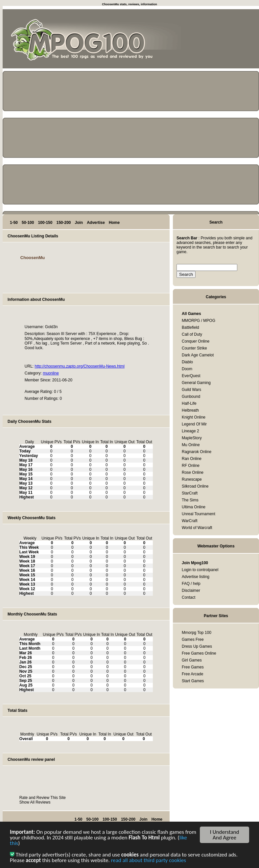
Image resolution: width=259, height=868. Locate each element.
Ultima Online (194, 507)
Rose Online (193, 472)
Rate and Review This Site (43, 798)
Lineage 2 (190, 431)
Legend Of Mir (194, 424)
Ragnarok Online (197, 452)
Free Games (193, 667)
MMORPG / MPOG (199, 321)
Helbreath (190, 410)
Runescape (192, 479)
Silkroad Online (195, 486)
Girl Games (192, 660)
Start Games (193, 681)
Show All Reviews (35, 802)
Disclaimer (191, 591)
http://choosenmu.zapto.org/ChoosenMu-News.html (79, 366)
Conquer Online (196, 341)
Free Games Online (199, 653)
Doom (187, 369)
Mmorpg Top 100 (197, 633)
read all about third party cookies (149, 862)
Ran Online (192, 459)
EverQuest (191, 376)
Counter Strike (194, 348)
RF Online (191, 466)
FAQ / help (191, 584)
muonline (51, 373)
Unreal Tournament (199, 514)
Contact (188, 597)
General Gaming (196, 383)
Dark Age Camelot (198, 355)
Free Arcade (192, 674)
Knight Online (194, 417)
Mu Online (191, 445)
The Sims (190, 500)
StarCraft (190, 493)
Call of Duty (192, 334)
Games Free (193, 639)
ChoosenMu (33, 258)
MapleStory (192, 438)
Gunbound (191, 397)
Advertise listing (196, 577)
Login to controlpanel (200, 570)
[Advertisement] (229, 40)
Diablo (187, 362)
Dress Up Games (197, 646)
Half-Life (189, 403)
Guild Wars (191, 390)
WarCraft (190, 521)
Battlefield (190, 327)
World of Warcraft (197, 528)
